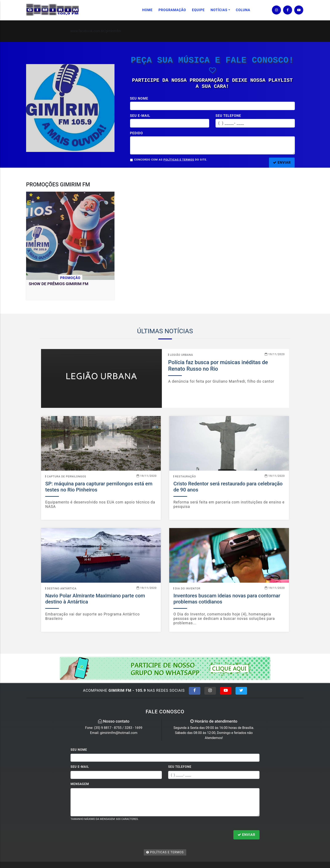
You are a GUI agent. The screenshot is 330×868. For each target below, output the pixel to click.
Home (147, 10)
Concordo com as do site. (171, 160)
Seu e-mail (140, 116)
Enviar (246, 835)
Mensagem (80, 784)
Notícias (219, 10)
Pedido (137, 133)
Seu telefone (228, 116)
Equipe (198, 10)
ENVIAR (282, 163)
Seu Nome (79, 750)
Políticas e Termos (179, 160)
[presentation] (102, 835)
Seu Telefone (180, 767)
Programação (172, 10)
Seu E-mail (80, 767)
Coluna (243, 10)
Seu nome (139, 98)
